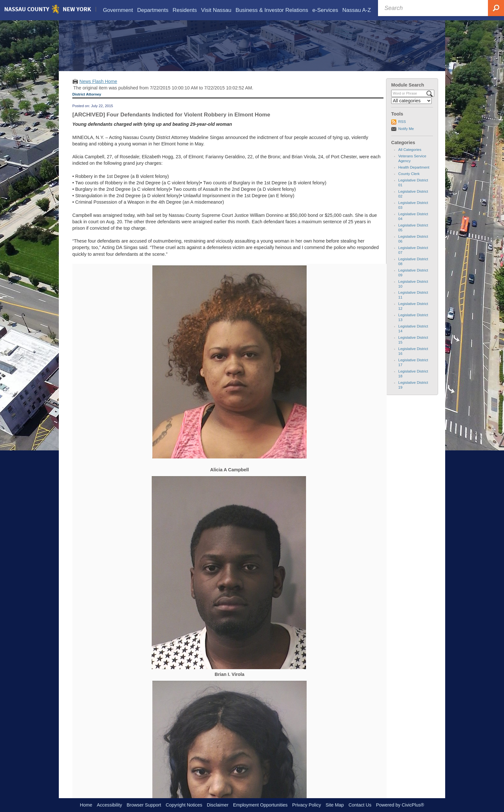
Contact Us (360, 805)
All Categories (410, 159)
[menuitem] (118, 10)
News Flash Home (98, 91)
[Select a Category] (411, 110)
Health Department (414, 177)
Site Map (335, 805)
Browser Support (144, 805)
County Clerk (409, 183)
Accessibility (109, 805)
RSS (402, 131)
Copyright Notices (184, 805)
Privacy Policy (307, 805)
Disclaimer (218, 805)
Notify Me (406, 138)
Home (86, 805)
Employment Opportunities (260, 805)
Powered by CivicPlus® (400, 805)
